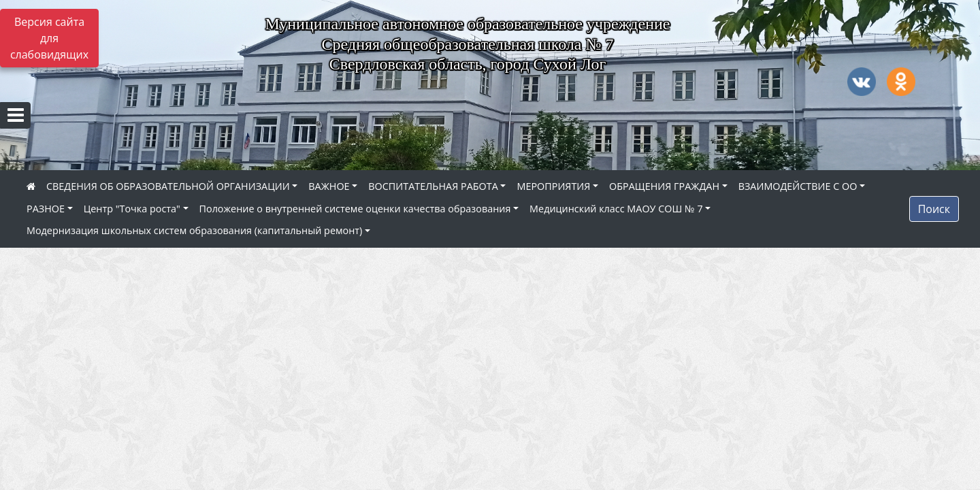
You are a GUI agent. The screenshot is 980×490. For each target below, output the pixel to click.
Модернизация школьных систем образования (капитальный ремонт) (194, 230)
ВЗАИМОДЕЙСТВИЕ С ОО (798, 186)
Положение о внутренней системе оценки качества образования (355, 209)
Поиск (934, 209)
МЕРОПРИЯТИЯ (553, 186)
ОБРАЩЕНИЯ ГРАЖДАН (664, 186)
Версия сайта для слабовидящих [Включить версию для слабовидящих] (49, 38)
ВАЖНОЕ (329, 186)
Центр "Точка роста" (132, 209)
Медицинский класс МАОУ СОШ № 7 (616, 209)
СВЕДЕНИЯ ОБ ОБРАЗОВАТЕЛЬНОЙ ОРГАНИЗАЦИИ (168, 186)
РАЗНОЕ (46, 209)
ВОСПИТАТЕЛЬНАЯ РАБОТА (433, 186)
